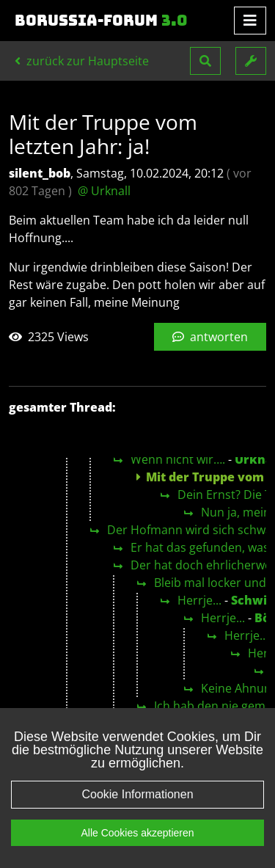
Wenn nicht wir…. (178, 459)
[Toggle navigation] (250, 21)
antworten (210, 337)
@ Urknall (104, 191)
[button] (205, 61)
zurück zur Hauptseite (82, 61)
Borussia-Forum (101, 21)
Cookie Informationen (137, 815)
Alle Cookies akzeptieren (137, 853)
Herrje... (199, 600)
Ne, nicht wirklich (224, 723)
